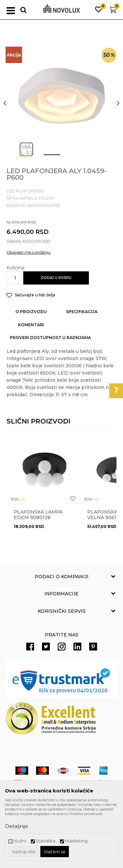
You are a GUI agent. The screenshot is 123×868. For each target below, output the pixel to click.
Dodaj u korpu (56, 278)
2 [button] (66, 157)
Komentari (31, 325)
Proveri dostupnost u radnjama (50, 338)
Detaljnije (17, 826)
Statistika (45, 841)
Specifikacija (82, 312)
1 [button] (47, 157)
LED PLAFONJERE (25, 191)
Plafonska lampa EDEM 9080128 (38, 515)
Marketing (76, 841)
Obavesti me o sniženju (29, 252)
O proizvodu (31, 312)
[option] (61, 103)
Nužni (20, 841)
